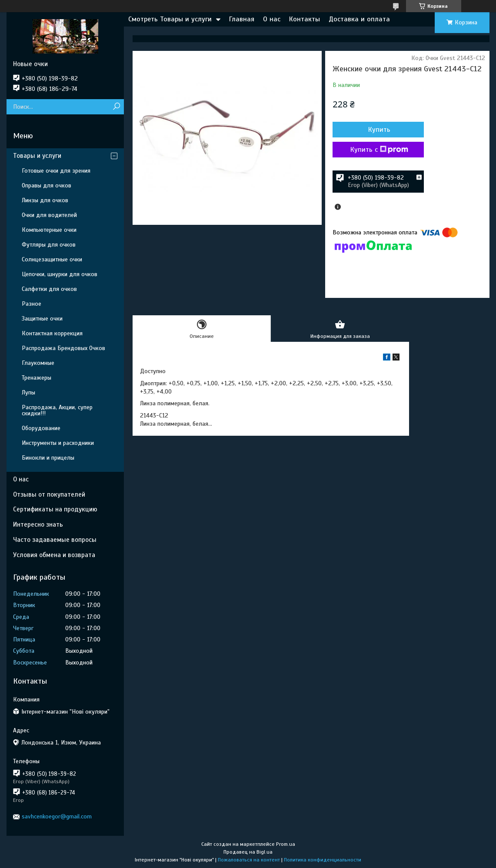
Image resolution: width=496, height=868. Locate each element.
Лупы (28, 392)
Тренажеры (37, 378)
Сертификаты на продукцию (55, 509)
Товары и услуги (37, 156)
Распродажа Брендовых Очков (63, 348)
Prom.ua (286, 844)
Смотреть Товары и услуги (170, 19)
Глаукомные (38, 363)
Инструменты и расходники (58, 443)
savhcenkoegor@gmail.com (57, 816)
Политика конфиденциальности (323, 860)
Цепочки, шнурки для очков (60, 274)
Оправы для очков (47, 185)
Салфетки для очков (49, 289)
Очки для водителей (49, 215)
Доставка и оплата (359, 19)
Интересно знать (38, 524)
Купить (379, 130)
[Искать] (116, 107)
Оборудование (41, 428)
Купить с (379, 150)
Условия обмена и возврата (54, 555)
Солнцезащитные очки (52, 259)
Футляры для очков (49, 245)
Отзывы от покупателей (49, 494)
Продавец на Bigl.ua (248, 852)
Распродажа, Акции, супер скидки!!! (57, 410)
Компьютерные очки (49, 230)
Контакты (305, 19)
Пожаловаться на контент (249, 860)
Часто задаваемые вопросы (55, 540)
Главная (242, 19)
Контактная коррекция (52, 333)
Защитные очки (42, 319)
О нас (272, 19)
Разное (32, 304)
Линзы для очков (45, 200)
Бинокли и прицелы (48, 458)
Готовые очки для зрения (56, 171)
